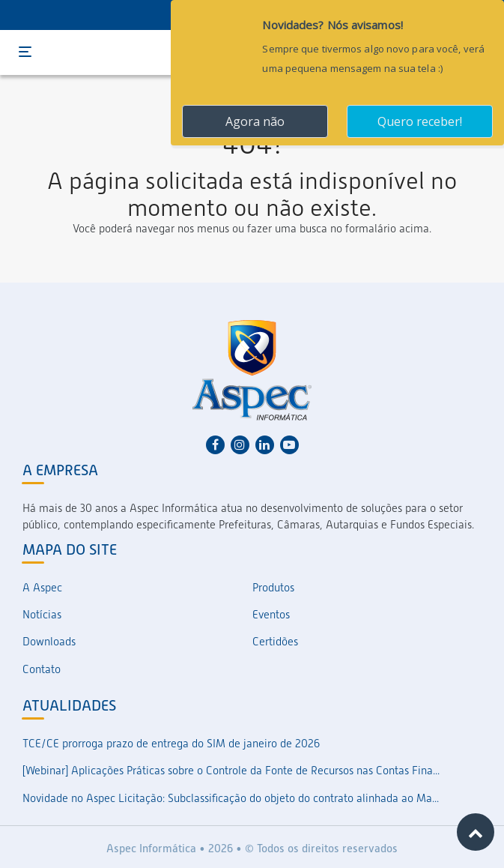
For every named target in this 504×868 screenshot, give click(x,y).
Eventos (271, 615)
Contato (42, 669)
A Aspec (42, 588)
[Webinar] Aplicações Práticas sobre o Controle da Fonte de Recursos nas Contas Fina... (231, 771)
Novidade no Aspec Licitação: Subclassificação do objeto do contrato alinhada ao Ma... (231, 798)
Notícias (42, 615)
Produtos (273, 588)
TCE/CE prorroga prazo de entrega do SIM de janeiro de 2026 (171, 744)
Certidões (275, 642)
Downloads (49, 642)
